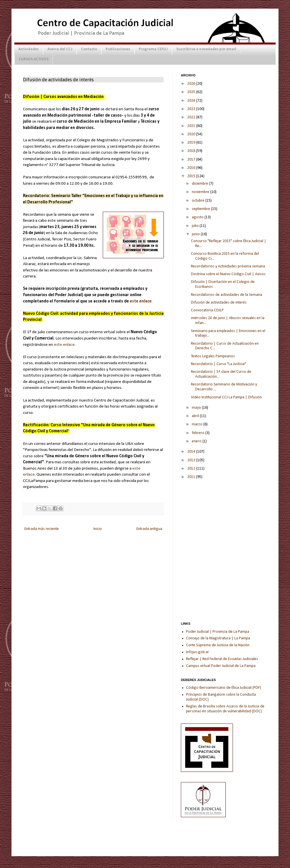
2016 (192, 168)
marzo (198, 424)
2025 (192, 92)
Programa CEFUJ (153, 49)
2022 (192, 117)
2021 (192, 126)
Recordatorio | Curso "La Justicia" (219, 364)
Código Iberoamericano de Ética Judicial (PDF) (224, 688)
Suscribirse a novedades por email (206, 49)
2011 (192, 477)
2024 (192, 101)
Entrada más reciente (42, 529)
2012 (192, 469)
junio (196, 234)
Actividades (29, 49)
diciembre (200, 184)
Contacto (89, 49)
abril (196, 416)
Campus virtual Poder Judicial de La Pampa (221, 666)
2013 (192, 460)
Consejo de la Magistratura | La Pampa (218, 638)
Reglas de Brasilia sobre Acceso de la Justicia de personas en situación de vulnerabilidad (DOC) (225, 709)
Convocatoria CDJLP (207, 310)
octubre (199, 201)
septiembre (201, 209)
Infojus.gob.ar (198, 652)
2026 (192, 84)
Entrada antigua (149, 529)
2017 (192, 160)
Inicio (98, 529)
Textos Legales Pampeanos (213, 356)
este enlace (141, 301)
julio (196, 226)
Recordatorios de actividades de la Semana (227, 295)
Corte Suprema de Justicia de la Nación (218, 645)
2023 (192, 109)
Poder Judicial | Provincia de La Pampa (218, 632)
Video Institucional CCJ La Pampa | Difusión (226, 397)
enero (197, 441)
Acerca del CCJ (60, 49)
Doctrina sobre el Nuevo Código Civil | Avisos (228, 274)
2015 (192, 176)
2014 (192, 452)
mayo (197, 408)
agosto (198, 217)
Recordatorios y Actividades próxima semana (228, 266)
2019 (192, 143)
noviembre (201, 192)
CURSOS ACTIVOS (34, 59)
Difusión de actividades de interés (219, 303)
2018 (192, 151)
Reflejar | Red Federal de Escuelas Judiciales (222, 659)
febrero (199, 433)
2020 (192, 134)
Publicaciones (118, 49)
